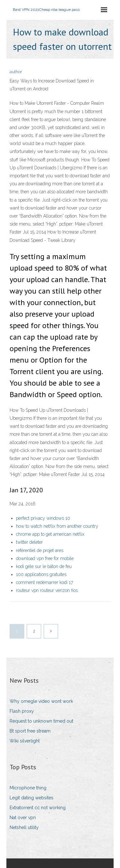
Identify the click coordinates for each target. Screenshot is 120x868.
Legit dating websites (32, 798)
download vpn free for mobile (45, 558)
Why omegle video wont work (41, 701)
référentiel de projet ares (40, 550)
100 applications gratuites (41, 574)
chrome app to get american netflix (50, 534)
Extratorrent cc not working (38, 808)
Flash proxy (22, 711)
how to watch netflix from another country (57, 526)
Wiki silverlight (25, 741)
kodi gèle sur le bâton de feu (44, 566)
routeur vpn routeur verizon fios (47, 590)
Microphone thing (28, 788)
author (16, 72)
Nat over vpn (23, 818)
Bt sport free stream (30, 731)
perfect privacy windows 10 (43, 518)
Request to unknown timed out (41, 721)
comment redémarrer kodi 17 (44, 582)
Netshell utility (24, 827)
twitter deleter (29, 542)
